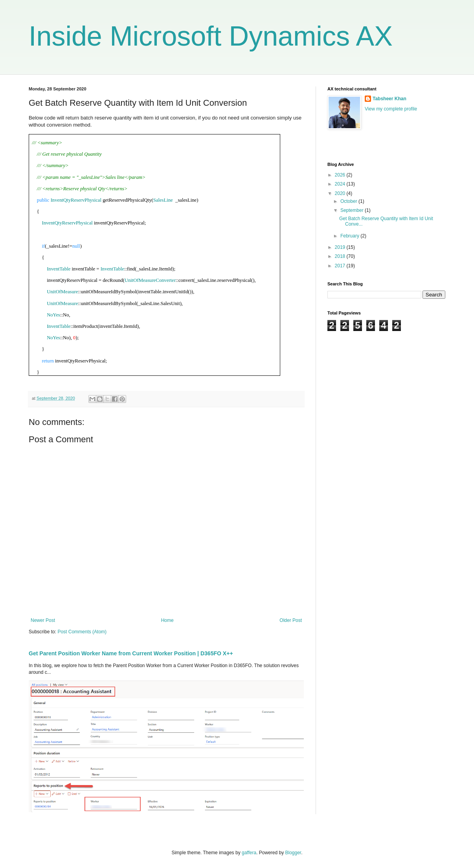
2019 (341, 247)
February (350, 236)
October (349, 201)
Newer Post (43, 620)
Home (167, 620)
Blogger (293, 853)
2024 (341, 184)
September (353, 210)
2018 (341, 256)
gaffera (249, 853)
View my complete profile (391, 109)
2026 (341, 175)
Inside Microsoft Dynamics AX (211, 36)
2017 (341, 266)
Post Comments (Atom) (82, 632)
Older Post (291, 620)
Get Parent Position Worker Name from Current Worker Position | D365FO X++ (131, 653)
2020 (341, 193)
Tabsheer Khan (389, 99)
